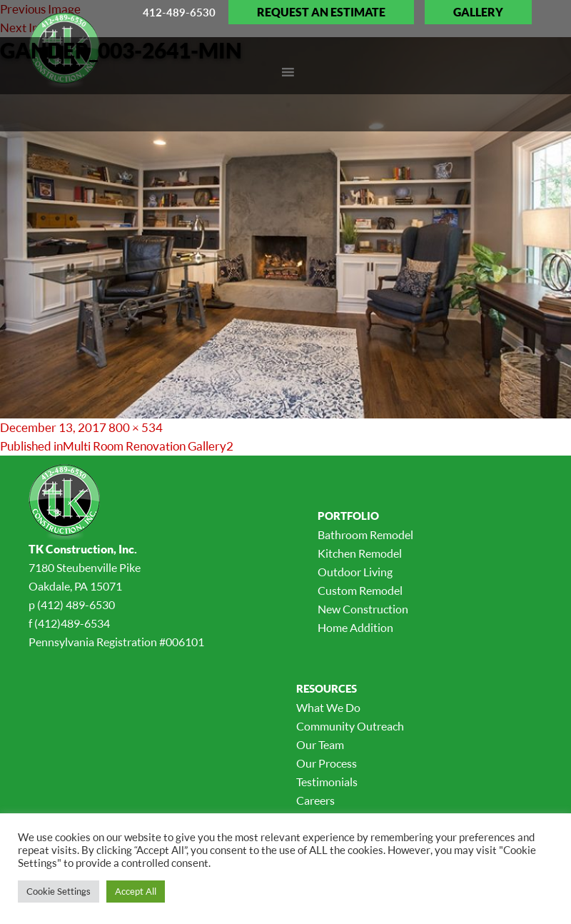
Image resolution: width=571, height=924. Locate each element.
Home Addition (355, 628)
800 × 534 (136, 427)
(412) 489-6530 (76, 605)
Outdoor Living (355, 572)
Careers (315, 800)
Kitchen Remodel (360, 553)
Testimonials (327, 782)
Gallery (478, 12)
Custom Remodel (360, 591)
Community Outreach (350, 726)
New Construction (363, 609)
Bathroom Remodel (365, 535)
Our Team (320, 745)
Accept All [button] (136, 891)
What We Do (328, 708)
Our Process (327, 763)
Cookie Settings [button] (59, 891)
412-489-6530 (179, 12)
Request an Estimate (321, 12)
